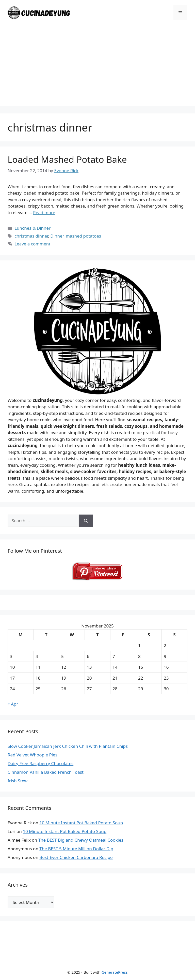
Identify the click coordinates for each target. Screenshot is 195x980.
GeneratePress (115, 972)
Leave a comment (32, 244)
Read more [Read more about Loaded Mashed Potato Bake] (44, 213)
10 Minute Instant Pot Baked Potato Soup (81, 823)
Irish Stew (18, 781)
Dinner (57, 236)
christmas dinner (31, 236)
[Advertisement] (97, 70)
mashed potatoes (83, 236)
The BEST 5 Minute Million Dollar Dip (76, 849)
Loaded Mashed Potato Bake (67, 159)
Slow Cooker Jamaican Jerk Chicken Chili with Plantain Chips (68, 746)
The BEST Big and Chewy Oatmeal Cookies (81, 840)
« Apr (13, 704)
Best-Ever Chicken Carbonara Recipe (76, 857)
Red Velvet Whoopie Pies (32, 755)
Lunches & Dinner (32, 228)
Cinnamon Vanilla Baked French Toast (46, 772)
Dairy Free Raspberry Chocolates (40, 763)
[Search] (86, 521)
